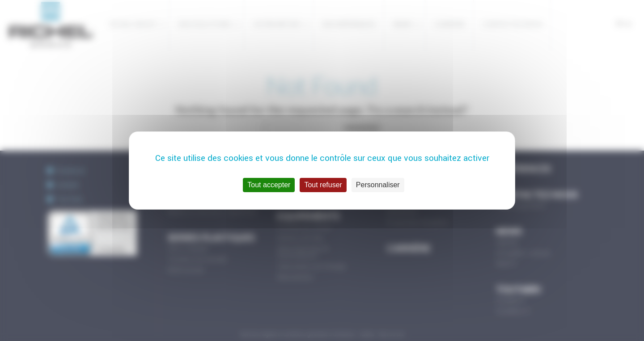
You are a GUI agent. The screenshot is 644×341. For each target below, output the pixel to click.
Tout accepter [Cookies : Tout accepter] (269, 185)
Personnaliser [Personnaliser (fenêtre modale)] (378, 185)
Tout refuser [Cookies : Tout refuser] (323, 185)
